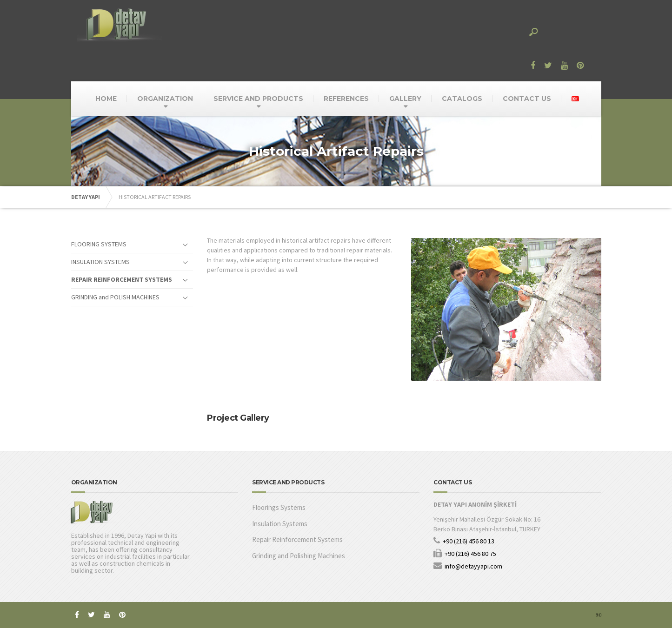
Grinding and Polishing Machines (299, 556)
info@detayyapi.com (473, 566)
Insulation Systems (280, 524)
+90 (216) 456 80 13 (469, 541)
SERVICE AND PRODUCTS (258, 99)
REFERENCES (346, 99)
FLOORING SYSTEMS (99, 244)
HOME (106, 99)
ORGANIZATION (165, 99)
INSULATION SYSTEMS (100, 262)
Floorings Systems (279, 507)
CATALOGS (462, 99)
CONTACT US (527, 99)
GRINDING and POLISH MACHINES (115, 297)
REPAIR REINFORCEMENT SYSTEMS (122, 279)
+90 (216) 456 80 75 (470, 554)
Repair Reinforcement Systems (297, 539)
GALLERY (405, 99)
